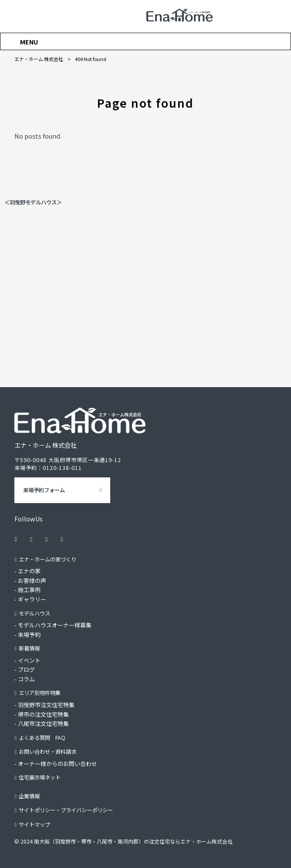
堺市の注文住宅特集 (43, 714)
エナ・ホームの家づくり (47, 559)
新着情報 (29, 648)
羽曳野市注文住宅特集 (46, 705)
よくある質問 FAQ (42, 738)
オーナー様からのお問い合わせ (58, 764)
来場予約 (29, 635)
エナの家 (29, 571)
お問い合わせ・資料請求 (47, 752)
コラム (26, 679)
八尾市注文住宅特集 (43, 723)
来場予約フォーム (44, 490)
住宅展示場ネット (40, 778)
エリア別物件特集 (40, 693)
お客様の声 (32, 580)
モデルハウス (34, 613)
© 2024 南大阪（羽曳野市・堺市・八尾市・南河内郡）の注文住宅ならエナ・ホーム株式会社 (124, 842)
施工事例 (29, 590)
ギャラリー (32, 599)
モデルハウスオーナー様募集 (55, 625)
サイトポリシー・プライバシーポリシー (66, 810)
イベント (29, 660)
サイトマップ (34, 824)
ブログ (26, 669)
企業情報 (29, 796)
